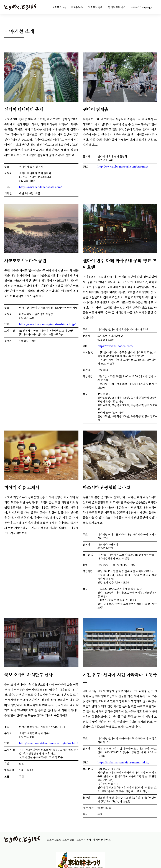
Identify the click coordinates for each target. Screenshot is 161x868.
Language (141, 7)
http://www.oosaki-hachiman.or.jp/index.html (49, 743)
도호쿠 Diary (59, 7)
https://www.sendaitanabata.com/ (40, 187)
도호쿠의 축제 (96, 7)
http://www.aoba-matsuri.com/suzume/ (123, 166)
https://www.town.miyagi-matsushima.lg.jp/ (47, 324)
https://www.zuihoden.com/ (115, 346)
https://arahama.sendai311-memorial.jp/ (123, 762)
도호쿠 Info (77, 7)
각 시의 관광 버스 (117, 7)
